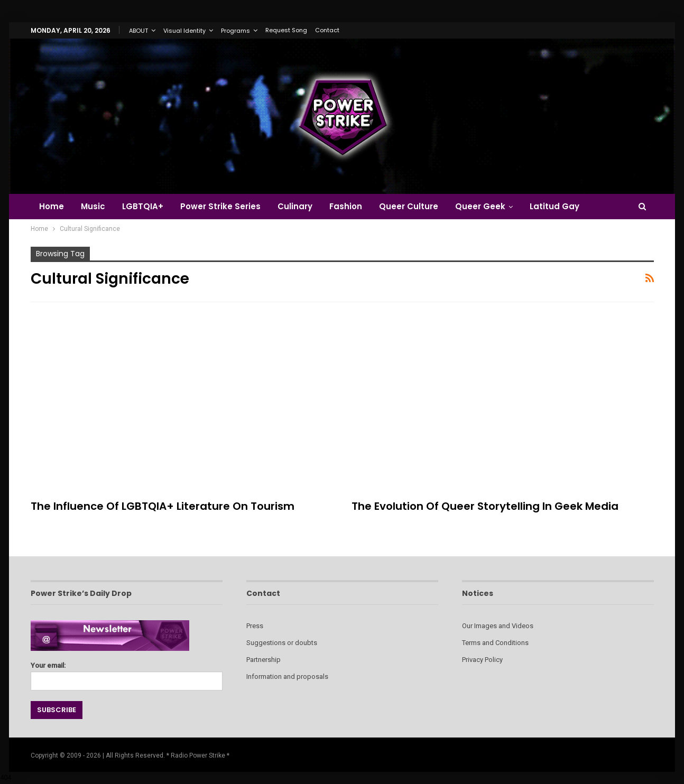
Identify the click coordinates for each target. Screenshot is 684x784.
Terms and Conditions (495, 643)
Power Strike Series (225, 206)
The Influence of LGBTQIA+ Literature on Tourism (163, 506)
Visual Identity (184, 31)
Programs (235, 31)
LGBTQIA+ (146, 206)
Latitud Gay (567, 206)
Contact (327, 30)
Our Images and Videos (498, 626)
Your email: (127, 673)
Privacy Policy (482, 660)
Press (255, 626)
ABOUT (138, 31)
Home (52, 206)
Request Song (286, 30)
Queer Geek (491, 206)
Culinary (301, 206)
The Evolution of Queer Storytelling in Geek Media (485, 506)
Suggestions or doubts (282, 643)
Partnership (264, 660)
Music (95, 206)
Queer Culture (418, 206)
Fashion (354, 206)
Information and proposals (287, 676)
